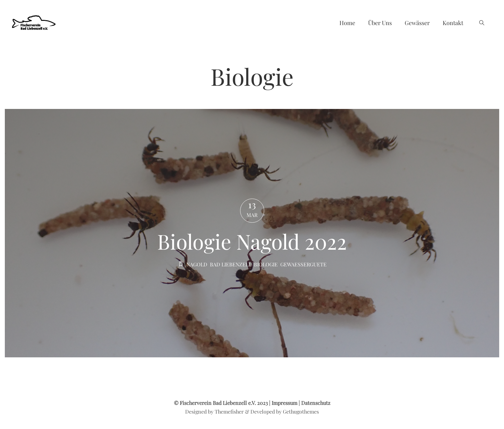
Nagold (197, 264)
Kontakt (453, 23)
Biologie (266, 264)
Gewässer (417, 23)
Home (347, 23)
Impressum (284, 403)
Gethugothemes (301, 411)
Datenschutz (316, 403)
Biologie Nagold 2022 (252, 241)
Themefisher (229, 411)
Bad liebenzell (231, 264)
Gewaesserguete (303, 264)
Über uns (380, 23)
